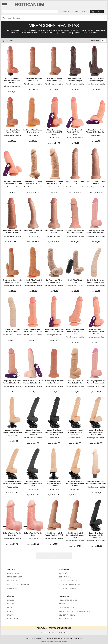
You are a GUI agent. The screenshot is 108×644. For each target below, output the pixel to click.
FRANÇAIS (11, 607)
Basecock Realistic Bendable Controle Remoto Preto (96, 535)
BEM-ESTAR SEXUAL (67, 615)
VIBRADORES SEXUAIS (68, 600)
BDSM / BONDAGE (66, 619)
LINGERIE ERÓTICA (66, 607)
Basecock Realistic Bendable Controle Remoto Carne (96, 432)
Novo (103, 41)
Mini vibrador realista (54, 236)
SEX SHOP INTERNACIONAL (72, 638)
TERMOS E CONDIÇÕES (68, 581)
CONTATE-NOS (13, 573)
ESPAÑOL (11, 604)
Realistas (17, 18)
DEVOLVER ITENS (14, 581)
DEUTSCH (11, 611)
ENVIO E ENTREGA (15, 577)
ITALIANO (11, 615)
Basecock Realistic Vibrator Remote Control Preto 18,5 (54, 432)
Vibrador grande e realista (33, 84)
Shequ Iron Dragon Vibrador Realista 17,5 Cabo (54, 132)
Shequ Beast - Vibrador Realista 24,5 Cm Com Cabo (75, 132)
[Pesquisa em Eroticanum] (31, 11)
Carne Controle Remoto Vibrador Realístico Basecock (75, 432)
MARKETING (12, 588)
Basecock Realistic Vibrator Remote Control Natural (75, 484)
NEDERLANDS (13, 619)
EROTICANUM (29, 4)
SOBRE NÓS (63, 573)
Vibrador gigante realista (12, 86)
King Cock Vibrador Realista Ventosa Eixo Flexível (12, 81)
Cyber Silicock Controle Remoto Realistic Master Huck (75, 535)
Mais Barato (95, 41)
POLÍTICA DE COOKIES (67, 588)
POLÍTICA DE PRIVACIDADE (69, 584)
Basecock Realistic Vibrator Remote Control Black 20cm (33, 432)
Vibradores (7, 18)
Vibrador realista (33, 135)
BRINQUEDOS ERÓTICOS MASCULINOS (74, 611)
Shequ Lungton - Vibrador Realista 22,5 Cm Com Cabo (75, 331)
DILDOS (62, 604)
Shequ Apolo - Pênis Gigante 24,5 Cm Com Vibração (96, 331)
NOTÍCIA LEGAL (65, 577)
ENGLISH (11, 600)
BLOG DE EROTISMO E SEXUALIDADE (54, 633)
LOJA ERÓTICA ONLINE (52, 638)
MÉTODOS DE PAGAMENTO (18, 584)
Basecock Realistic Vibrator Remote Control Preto (33, 484)
